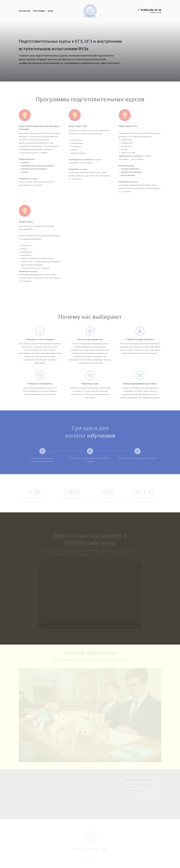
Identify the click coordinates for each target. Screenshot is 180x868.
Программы (39, 11)
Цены (51, 11)
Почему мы (25, 11)
